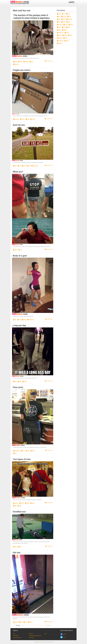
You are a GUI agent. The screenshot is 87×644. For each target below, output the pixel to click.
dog (68, 14)
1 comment (49, 319)
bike (68, 27)
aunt (24, 166)
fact (65, 38)
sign (28, 166)
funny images (41, 642)
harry (27, 503)
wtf (59, 19)
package (16, 119)
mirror (22, 119)
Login (46, 634)
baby (65, 25)
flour (23, 451)
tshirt (15, 250)
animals (69, 19)
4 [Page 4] (32, 625)
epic (68, 22)
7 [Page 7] (42, 625)
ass (31, 62)
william (16, 503)
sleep (59, 35)
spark (15, 622)
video (20, 62)
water (71, 25)
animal (64, 16)
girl (63, 27)
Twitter (63, 637)
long (15, 381)
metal (30, 622)
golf (19, 547)
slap (27, 451)
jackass (16, 64)
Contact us (31, 634)
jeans (25, 381)
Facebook (63, 634)
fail (15, 320)
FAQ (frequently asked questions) (35, 636)
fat (19, 166)
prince (22, 503)
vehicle (64, 30)
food (63, 19)
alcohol (60, 25)
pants (33, 451)
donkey (26, 62)
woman (60, 38)
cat (63, 14)
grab (32, 503)
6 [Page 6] (38, 625)
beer (59, 30)
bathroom (60, 33)
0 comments (49, 61)
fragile (33, 119)
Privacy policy (31, 638)
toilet (63, 22)
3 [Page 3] (29, 625)
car (59, 16)
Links (14, 634)
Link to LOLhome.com (17, 638)
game (67, 33)
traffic (59, 43)
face (59, 27)
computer (60, 41)
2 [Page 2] (26, 625)
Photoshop (30, 320)
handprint (16, 451)
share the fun (72, 3)
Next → (49, 625)
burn (20, 622)
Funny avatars (16, 636)
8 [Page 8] (45, 625)
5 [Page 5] (35, 625)
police (65, 35)
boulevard (35, 166)
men (19, 506)
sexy (70, 35)
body (24, 320)
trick (15, 62)
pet (69, 16)
